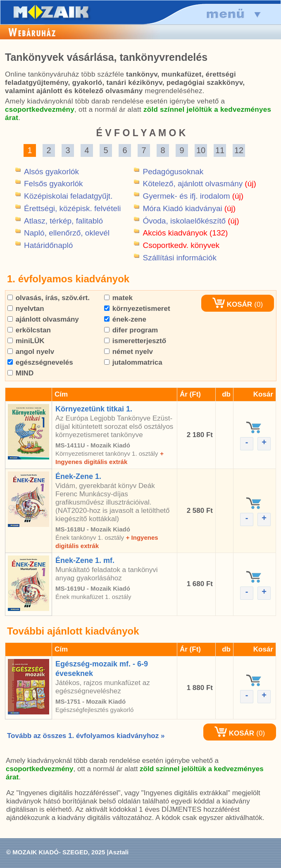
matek (118, 298)
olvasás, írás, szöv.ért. (49, 298)
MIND (20, 373)
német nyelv (129, 352)
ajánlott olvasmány (43, 319)
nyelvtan (26, 309)
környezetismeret (137, 309)
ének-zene (125, 319)
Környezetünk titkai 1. (94, 409)
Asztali (119, 852)
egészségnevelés (40, 362)
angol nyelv (31, 352)
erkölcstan (29, 330)
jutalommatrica (133, 362)
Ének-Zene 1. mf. (85, 560)
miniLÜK (26, 341)
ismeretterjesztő (135, 341)
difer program (131, 330)
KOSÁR (232, 304)
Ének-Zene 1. (78, 476)
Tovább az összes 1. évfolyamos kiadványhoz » (86, 736)
